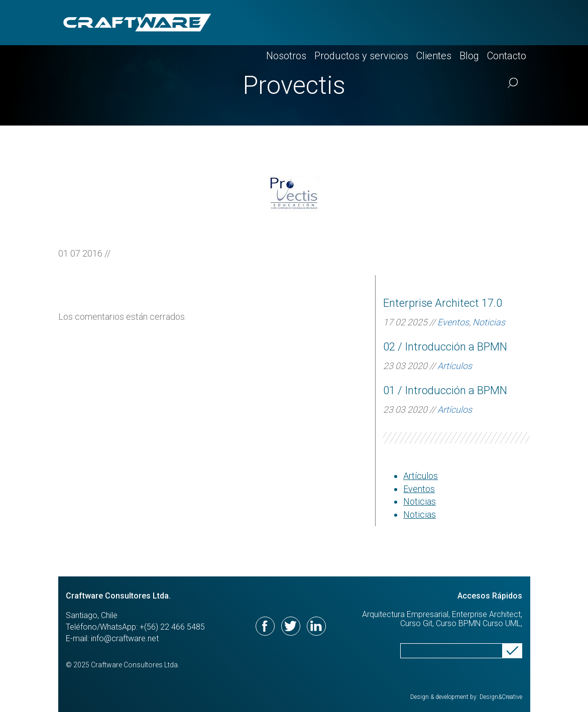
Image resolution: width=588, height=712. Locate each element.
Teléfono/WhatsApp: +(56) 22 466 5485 (135, 627)
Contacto (507, 23)
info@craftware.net (125, 638)
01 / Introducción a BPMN (445, 390)
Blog (469, 23)
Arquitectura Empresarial (405, 614)
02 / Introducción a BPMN (445, 347)
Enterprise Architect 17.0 (443, 303)
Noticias (489, 322)
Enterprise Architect (486, 614)
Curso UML (502, 623)
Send (512, 651)
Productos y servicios (361, 23)
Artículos (455, 366)
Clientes (434, 23)
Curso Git (416, 623)
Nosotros (286, 23)
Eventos (453, 322)
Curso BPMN (458, 623)
